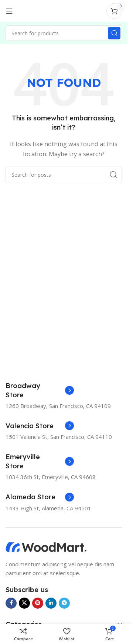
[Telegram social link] (64, 603)
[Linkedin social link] (51, 603)
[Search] (64, 33)
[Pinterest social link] (38, 603)
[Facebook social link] (11, 603)
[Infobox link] (40, 390)
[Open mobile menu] (9, 11)
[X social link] (24, 603)
